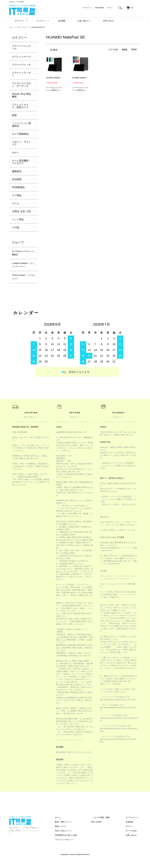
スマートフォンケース (21, 47)
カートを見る (133, 839)
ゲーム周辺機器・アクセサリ (21, 162)
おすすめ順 (113, 49)
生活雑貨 (17, 179)
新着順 (134, 49)
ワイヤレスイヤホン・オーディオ (21, 85)
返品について (71, 835)
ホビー (15, 153)
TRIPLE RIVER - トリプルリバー (22, 285)
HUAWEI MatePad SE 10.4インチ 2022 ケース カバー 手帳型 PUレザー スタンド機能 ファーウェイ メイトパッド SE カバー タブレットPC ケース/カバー (55, 78)
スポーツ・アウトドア (21, 143)
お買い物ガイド (84, 21)
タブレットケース (24, 27)
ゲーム (15, 203)
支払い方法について (74, 839)
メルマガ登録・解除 (108, 826)
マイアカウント (87, 8)
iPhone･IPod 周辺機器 (21, 95)
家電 (14, 115)
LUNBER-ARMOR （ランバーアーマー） (22, 269)
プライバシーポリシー (75, 848)
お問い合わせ (108, 21)
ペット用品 (18, 219)
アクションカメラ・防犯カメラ (20, 106)
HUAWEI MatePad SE (42, 27)
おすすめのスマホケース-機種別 (21, 254)
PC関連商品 (18, 187)
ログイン (110, 8)
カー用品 (17, 195)
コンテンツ (41, 21)
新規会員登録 (100, 8)
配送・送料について (74, 830)
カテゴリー (19, 21)
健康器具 (17, 171)
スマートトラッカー (21, 74)
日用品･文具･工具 (21, 211)
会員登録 (131, 830)
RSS (101, 830)
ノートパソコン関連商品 (21, 125)
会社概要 (62, 21)
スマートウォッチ (21, 65)
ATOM (107, 830)
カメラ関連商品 (20, 134)
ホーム (12, 27)
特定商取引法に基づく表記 (77, 843)
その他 (15, 227)
